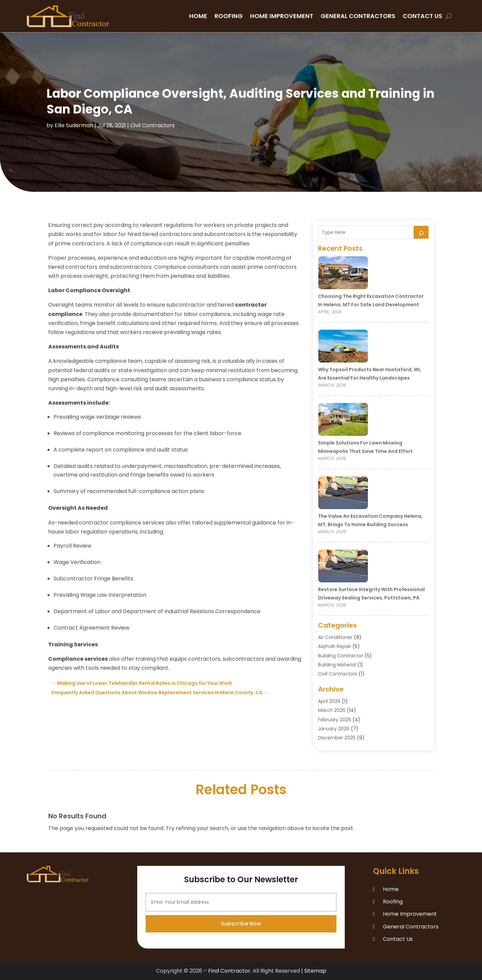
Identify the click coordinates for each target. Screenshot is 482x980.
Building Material (337, 665)
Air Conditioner (335, 637)
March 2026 (332, 710)
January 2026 (334, 729)
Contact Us (422, 16)
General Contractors (358, 16)
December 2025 (337, 738)
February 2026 (335, 720)
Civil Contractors (152, 125)
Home (198, 16)
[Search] (421, 232)
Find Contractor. (230, 971)
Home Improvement (282, 16)
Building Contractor (341, 656)
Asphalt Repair (335, 646)
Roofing (229, 16)
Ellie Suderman (74, 125)
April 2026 (329, 701)
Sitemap (315, 971)
